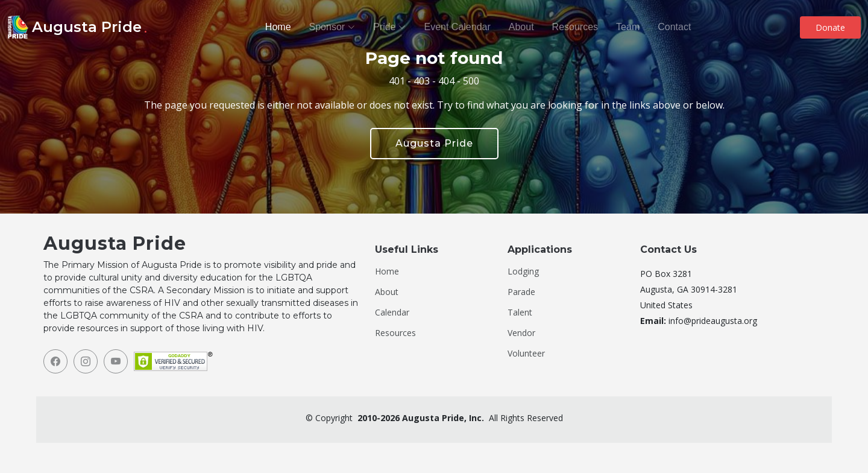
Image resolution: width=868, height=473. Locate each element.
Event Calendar (457, 27)
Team (628, 27)
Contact (674, 27)
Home (278, 27)
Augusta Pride (434, 143)
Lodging (523, 271)
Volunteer (526, 354)
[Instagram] (86, 361)
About (521, 27)
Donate (830, 27)
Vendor (521, 333)
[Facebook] (55, 361)
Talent (520, 313)
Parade (521, 292)
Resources (575, 27)
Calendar (392, 313)
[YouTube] (116, 361)
